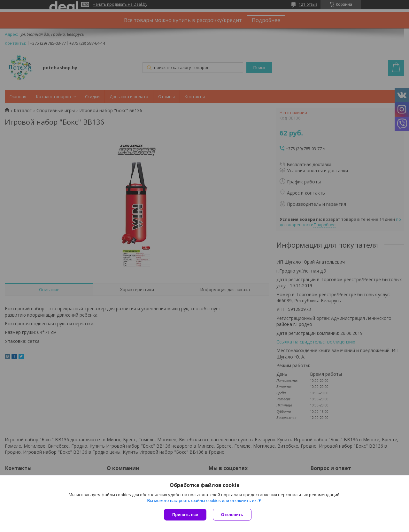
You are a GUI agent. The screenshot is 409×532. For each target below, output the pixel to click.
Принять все (185, 515)
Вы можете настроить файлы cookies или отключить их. (202, 501)
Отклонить (232, 515)
